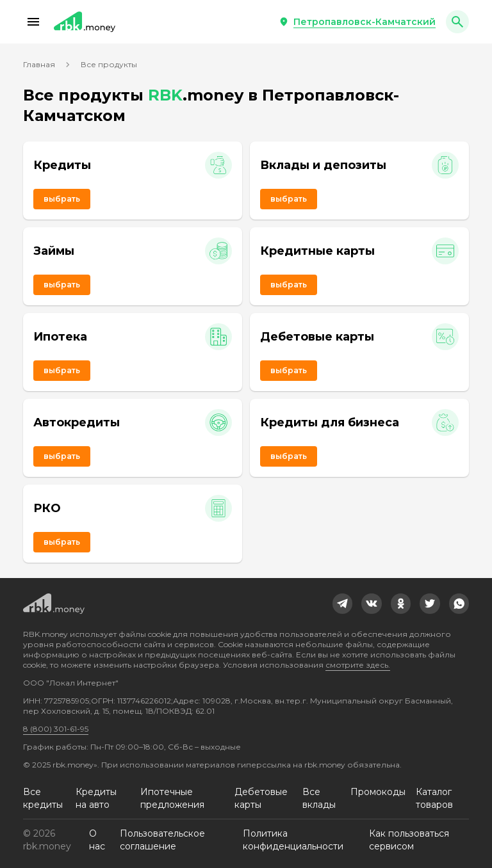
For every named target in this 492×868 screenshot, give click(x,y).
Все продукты (109, 64)
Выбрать (62, 199)
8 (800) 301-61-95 (56, 729)
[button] (33, 22)
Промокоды (378, 792)
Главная (39, 64)
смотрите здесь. (358, 665)
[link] (343, 604)
